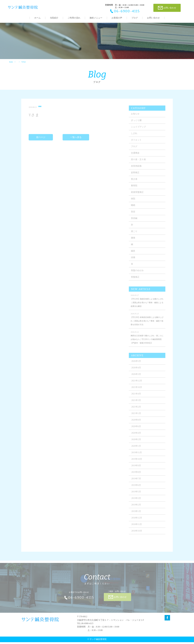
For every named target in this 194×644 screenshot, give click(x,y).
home (11, 63)
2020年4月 (137, 436)
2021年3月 (137, 404)
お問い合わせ (153, 18)
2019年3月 (137, 502)
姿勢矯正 (136, 176)
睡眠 (134, 209)
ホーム (37, 18)
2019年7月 (137, 482)
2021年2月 (137, 410)
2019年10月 (137, 462)
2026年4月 (137, 371)
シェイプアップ (139, 130)
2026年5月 (137, 364)
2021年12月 (137, 384)
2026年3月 (137, 377)
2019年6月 (137, 488)
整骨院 (135, 189)
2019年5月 (137, 495)
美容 (134, 215)
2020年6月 (137, 430)
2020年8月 (137, 423)
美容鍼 (135, 222)
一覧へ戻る (76, 141)
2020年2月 (137, 443)
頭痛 (134, 261)
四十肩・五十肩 (139, 163)
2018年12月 (137, 521)
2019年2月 (137, 508)
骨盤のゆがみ (138, 274)
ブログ (135, 18)
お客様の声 (117, 18)
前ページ (41, 141)
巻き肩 (135, 182)
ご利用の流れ (74, 18)
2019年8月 (137, 475)
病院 (134, 202)
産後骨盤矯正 (138, 195)
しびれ (135, 137)
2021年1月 (137, 417)
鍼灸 (134, 254)
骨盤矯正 (136, 280)
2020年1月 (137, 449)
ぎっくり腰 (137, 124)
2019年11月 (137, 456)
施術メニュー (96, 18)
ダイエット (137, 143)
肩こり (135, 235)
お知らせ (136, 117)
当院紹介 (54, 18)
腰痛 (134, 241)
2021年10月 (137, 391)
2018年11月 (137, 528)
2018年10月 (137, 534)
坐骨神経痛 (137, 169)
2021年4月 (137, 397)
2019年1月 (137, 515)
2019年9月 (137, 469)
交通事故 (136, 156)
